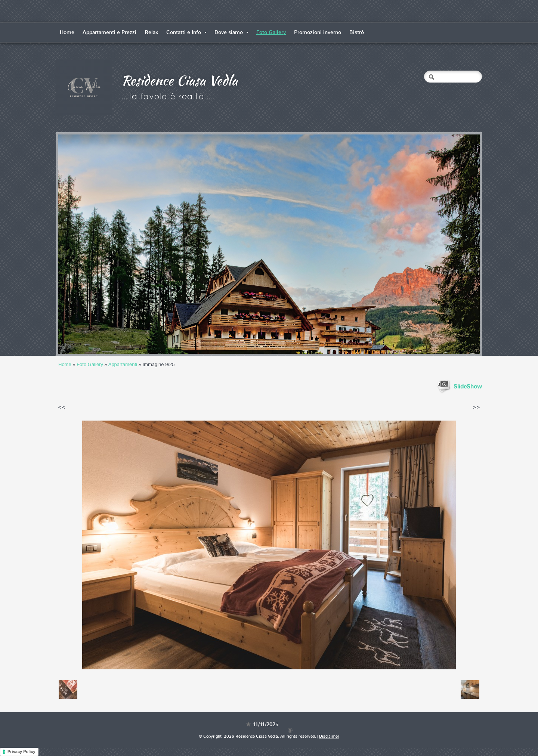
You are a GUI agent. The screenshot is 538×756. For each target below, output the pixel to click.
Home (67, 32)
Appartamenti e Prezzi (109, 32)
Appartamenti (123, 364)
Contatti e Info (186, 32)
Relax (151, 32)
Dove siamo (231, 32)
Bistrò (357, 32)
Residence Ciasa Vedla (180, 80)
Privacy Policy (21, 752)
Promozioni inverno (318, 32)
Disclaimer (329, 736)
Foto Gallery (271, 32)
